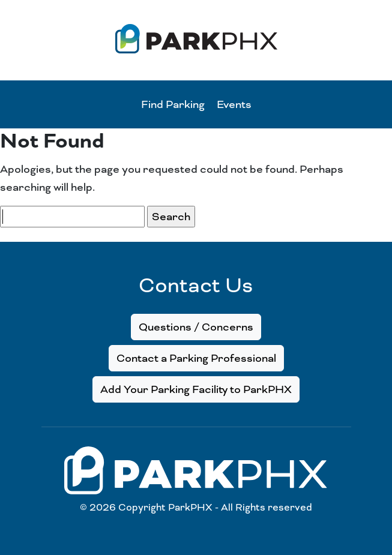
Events (234, 104)
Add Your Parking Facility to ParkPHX (196, 389)
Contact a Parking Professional (196, 358)
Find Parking (173, 104)
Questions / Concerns (196, 327)
